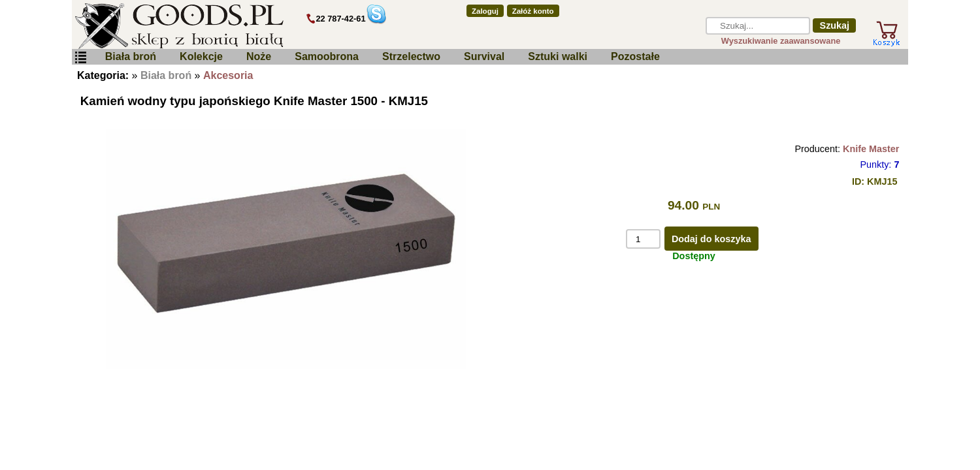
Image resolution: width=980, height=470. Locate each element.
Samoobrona (327, 56)
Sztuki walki (558, 56)
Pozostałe (635, 56)
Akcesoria (228, 75)
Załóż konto (533, 11)
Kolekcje (201, 56)
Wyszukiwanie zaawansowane (781, 41)
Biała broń (131, 56)
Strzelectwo (411, 56)
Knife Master (871, 149)
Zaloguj (485, 11)
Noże (259, 56)
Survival (484, 56)
